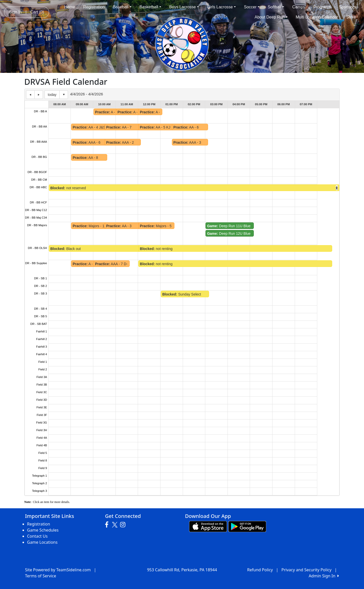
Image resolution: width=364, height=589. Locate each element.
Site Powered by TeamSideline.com (58, 570)
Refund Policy (260, 570)
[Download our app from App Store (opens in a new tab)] (208, 526)
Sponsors (347, 7)
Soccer (252, 7)
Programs (322, 7)
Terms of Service (41, 576)
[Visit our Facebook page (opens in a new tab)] (108, 525)
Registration (94, 7)
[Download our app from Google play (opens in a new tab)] (247, 526)
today (52, 95)
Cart (37, 12)
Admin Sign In (324, 576)
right (337, 188)
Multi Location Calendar (317, 17)
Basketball (150, 7)
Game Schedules (43, 530)
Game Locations (42, 542)
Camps (299, 7)
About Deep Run (271, 17)
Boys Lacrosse (184, 7)
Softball (276, 7)
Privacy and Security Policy (306, 570)
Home (70, 7)
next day (39, 95)
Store (351, 17)
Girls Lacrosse (221, 7)
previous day (30, 95)
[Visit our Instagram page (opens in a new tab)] (124, 525)
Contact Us (37, 536)
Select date (64, 95)
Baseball (122, 7)
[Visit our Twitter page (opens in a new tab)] (115, 525)
